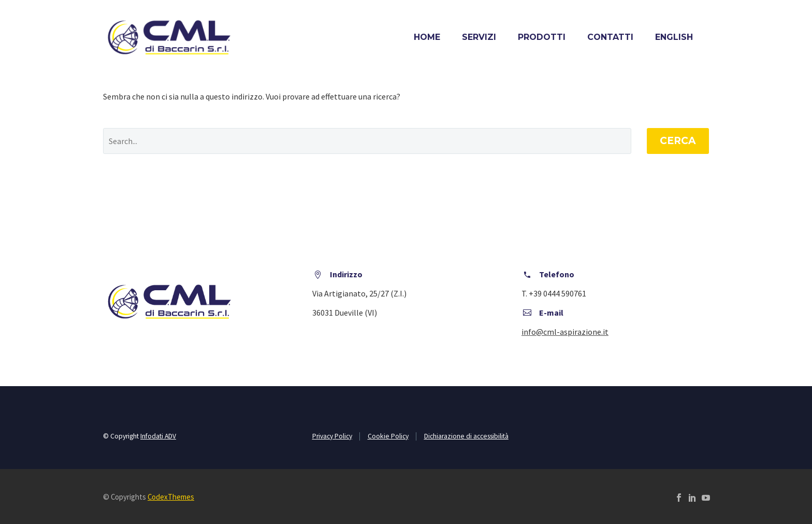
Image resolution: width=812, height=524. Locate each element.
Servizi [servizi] (479, 37)
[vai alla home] (169, 37)
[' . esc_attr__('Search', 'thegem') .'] (367, 141)
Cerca (678, 141)
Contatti (610, 37)
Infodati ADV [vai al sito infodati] (158, 436)
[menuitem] (674, 37)
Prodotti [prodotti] (542, 37)
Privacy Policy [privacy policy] (332, 436)
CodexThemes (171, 497)
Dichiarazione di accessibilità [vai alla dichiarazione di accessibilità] (466, 436)
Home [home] (427, 37)
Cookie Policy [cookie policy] (388, 436)
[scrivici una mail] (565, 332)
